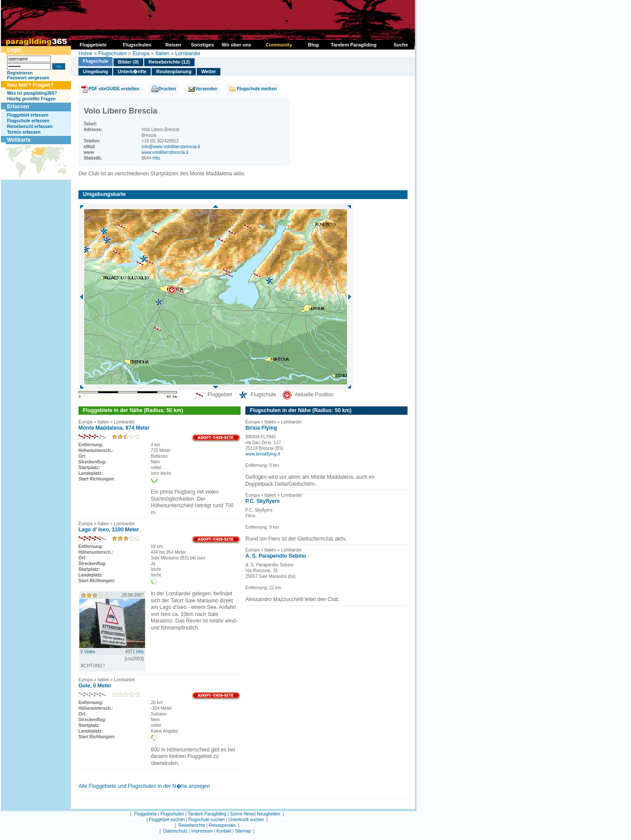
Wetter (209, 71)
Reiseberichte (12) (169, 62)
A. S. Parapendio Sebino (276, 556)
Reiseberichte (192, 825)
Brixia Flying (261, 428)
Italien (162, 53)
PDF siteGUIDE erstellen (114, 89)
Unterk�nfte (132, 71)
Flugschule (96, 61)
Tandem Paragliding (207, 814)
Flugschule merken (257, 89)
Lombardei (188, 53)
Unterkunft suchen (246, 820)
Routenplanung (174, 71)
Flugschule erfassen (28, 121)
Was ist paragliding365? (32, 93)
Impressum (202, 831)
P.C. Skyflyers (263, 501)
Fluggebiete (145, 814)
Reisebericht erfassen (30, 126)
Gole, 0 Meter (95, 686)
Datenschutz (175, 831)
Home (85, 53)
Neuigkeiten (268, 814)
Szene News (242, 814)
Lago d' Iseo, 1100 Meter (109, 530)
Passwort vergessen (28, 78)
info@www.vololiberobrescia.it (171, 147)
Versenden (207, 89)
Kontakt (224, 831)
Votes (90, 652)
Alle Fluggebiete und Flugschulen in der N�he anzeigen (144, 786)
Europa (141, 53)
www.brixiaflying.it (263, 454)
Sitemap (243, 831)
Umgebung (95, 71)
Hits (156, 158)
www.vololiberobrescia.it (165, 152)
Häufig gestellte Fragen (31, 99)
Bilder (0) (128, 62)
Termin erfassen (24, 132)
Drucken (167, 89)
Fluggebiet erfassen (28, 115)
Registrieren (20, 73)
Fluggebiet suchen (167, 820)
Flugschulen (112, 53)
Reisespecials (222, 825)
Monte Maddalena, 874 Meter (114, 428)
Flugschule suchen (207, 820)
